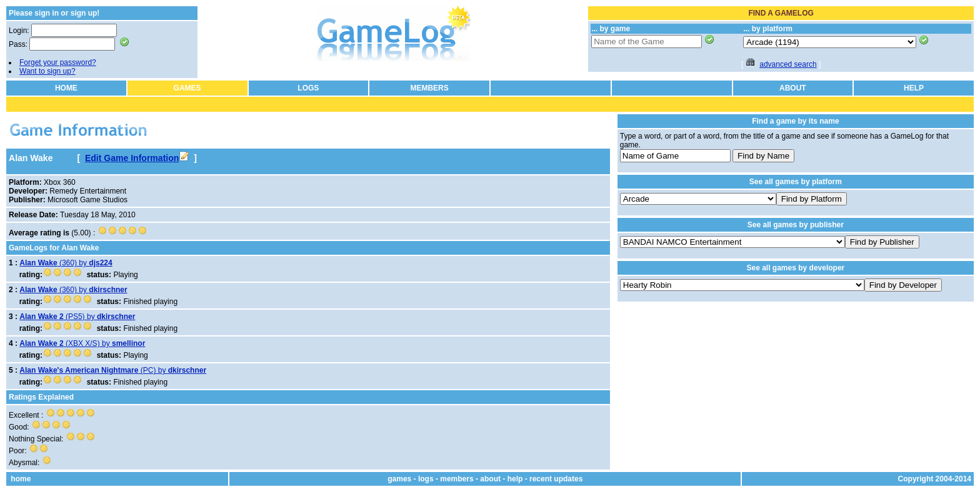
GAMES (187, 88)
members (457, 479)
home (21, 479)
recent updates (556, 479)
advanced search (788, 64)
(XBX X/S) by (82, 343)
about (490, 479)
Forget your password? (58, 62)
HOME (66, 88)
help (515, 479)
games (399, 479)
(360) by (66, 263)
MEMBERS (429, 88)
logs (426, 479)
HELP (914, 88)
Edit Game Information (137, 158)
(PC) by (113, 370)
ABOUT (793, 88)
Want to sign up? (47, 71)
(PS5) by (77, 317)
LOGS (308, 88)
